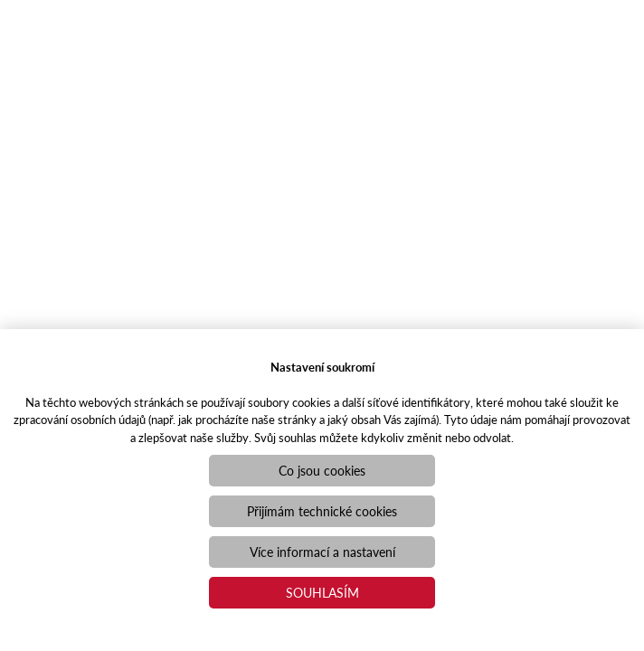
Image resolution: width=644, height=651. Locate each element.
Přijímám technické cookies (322, 511)
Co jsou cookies (322, 470)
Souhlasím (322, 592)
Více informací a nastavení (322, 552)
